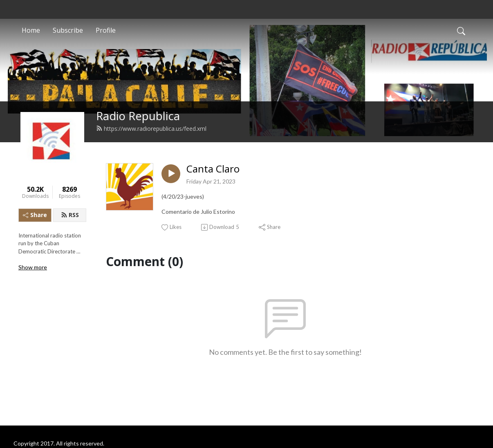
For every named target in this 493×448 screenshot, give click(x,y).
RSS (70, 215)
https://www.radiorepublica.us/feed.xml (151, 129)
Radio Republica (138, 116)
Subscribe (68, 30)
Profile (106, 30)
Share (35, 215)
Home (31, 30)
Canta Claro (213, 169)
